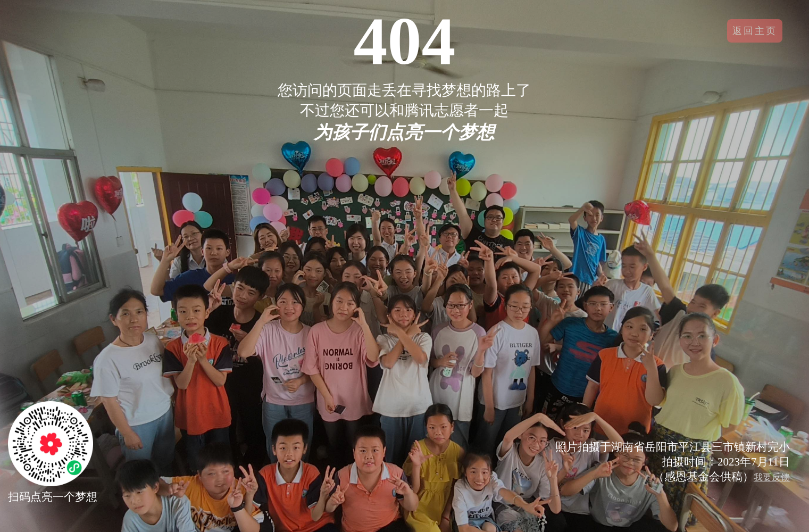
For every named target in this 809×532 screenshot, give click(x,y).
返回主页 (755, 31)
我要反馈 (772, 477)
